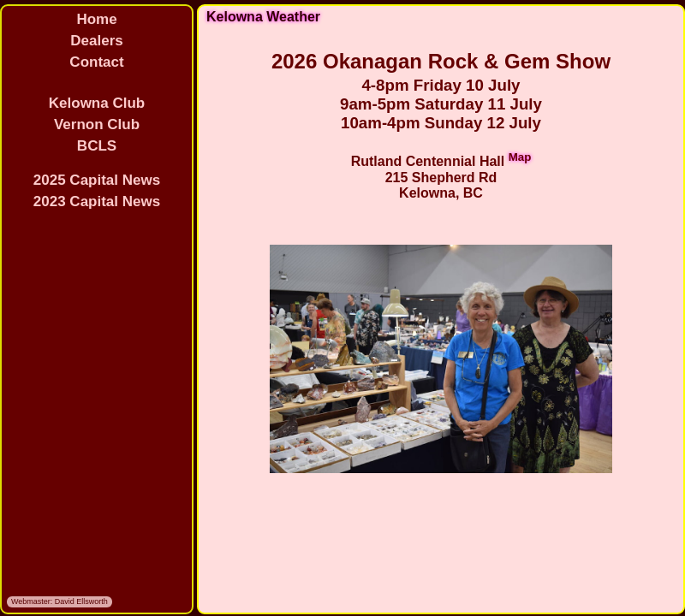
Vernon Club (97, 124)
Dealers (96, 41)
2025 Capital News (97, 180)
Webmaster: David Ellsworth (60, 601)
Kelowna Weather (263, 17)
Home (96, 19)
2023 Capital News (97, 201)
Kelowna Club (97, 103)
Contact (96, 62)
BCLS (97, 146)
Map (520, 157)
